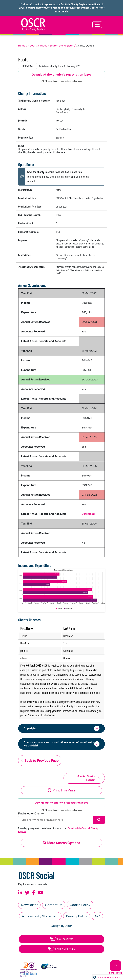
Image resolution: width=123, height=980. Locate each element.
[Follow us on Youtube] (40, 893)
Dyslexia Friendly (61, 949)
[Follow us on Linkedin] (20, 893)
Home (22, 46)
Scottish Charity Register (89, 778)
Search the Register (62, 46)
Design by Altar (61, 926)
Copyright (30, 728)
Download (88, 514)
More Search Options (61, 843)
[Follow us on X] (27, 893)
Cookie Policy (80, 905)
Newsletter (29, 905)
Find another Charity (31, 814)
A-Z (97, 916)
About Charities (37, 46)
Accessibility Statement (40, 916)
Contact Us (54, 905)
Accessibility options (108, 977)
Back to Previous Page (40, 761)
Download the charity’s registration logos (61, 803)
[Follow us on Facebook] (34, 893)
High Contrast (62, 939)
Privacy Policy (77, 916)
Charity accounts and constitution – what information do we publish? (58, 744)
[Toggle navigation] (97, 25)
